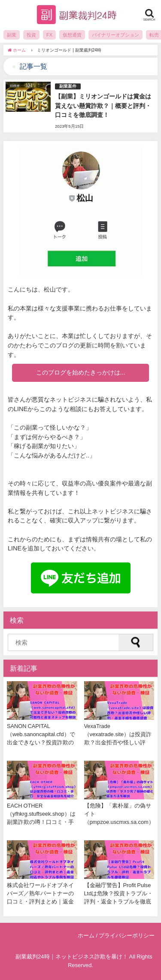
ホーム (86, 935)
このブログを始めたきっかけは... (81, 372)
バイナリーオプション (115, 35)
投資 (31, 35)
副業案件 (68, 86)
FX (49, 35)
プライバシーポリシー (127, 935)
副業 (12, 35)
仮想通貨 (72, 35)
